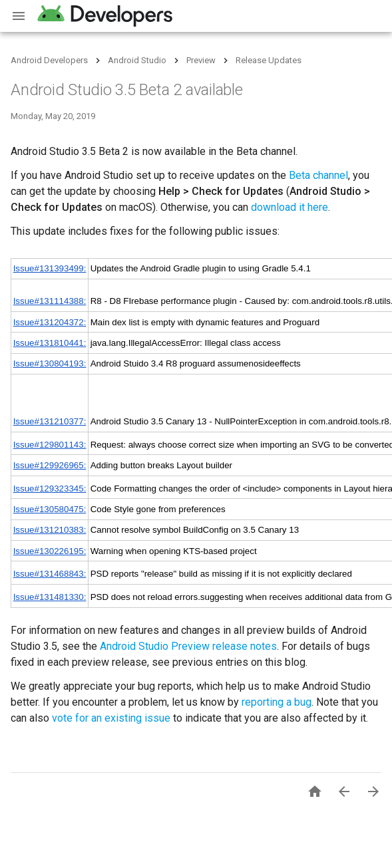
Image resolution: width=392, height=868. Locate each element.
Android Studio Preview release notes (188, 646)
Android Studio (137, 60)
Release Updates (269, 60)
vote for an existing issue (111, 718)
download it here (290, 207)
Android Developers (49, 60)
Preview (201, 60)
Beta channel (318, 175)
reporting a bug (277, 702)
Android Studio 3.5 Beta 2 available (127, 90)
